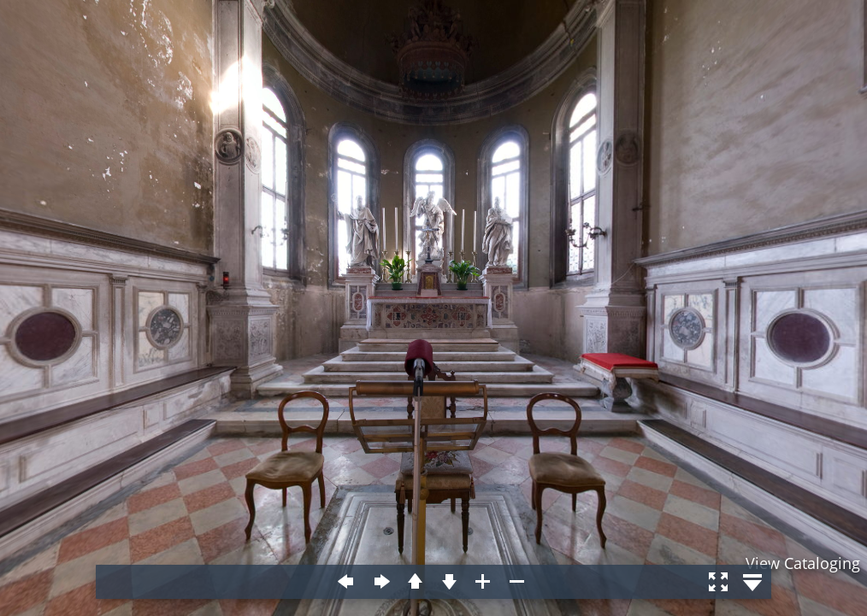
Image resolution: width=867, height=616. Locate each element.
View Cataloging (803, 563)
